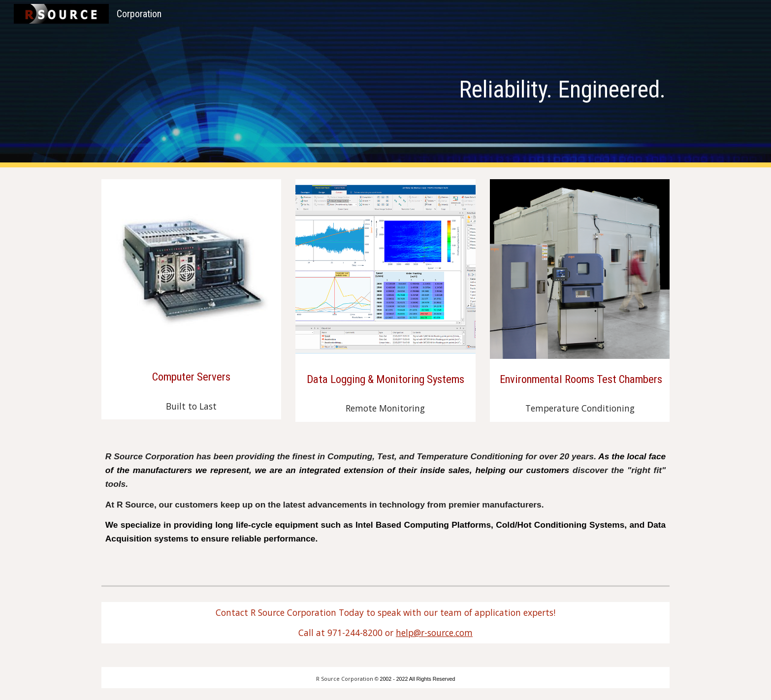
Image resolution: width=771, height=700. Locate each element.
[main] (434, 84)
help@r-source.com (434, 633)
